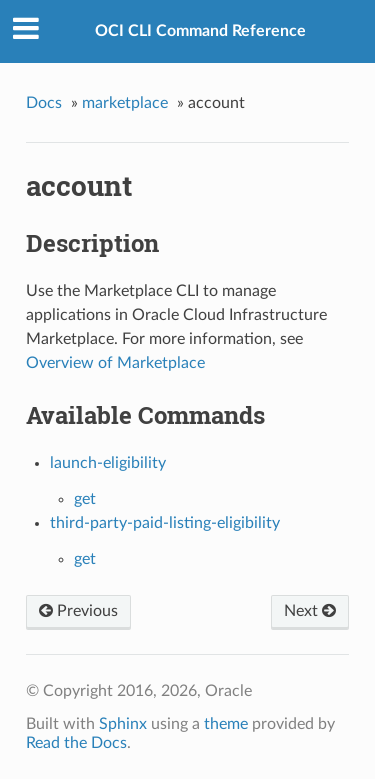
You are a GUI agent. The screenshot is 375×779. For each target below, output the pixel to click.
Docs (44, 103)
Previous (78, 611)
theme (226, 724)
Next (310, 611)
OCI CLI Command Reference (200, 31)
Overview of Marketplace (115, 363)
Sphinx (123, 724)
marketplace (125, 103)
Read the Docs (76, 743)
